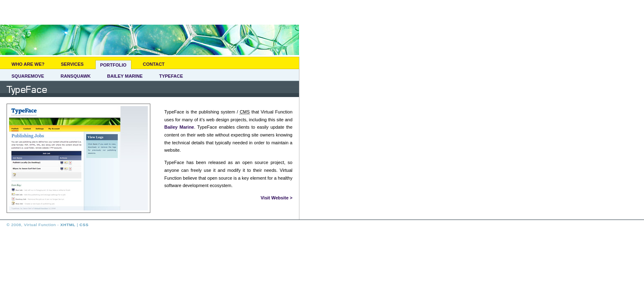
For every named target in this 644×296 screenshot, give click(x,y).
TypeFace (171, 76)
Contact (154, 64)
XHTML (68, 225)
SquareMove (28, 76)
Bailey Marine (125, 76)
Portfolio (113, 65)
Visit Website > (276, 198)
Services (72, 64)
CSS (84, 225)
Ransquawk (75, 76)
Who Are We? (28, 64)
